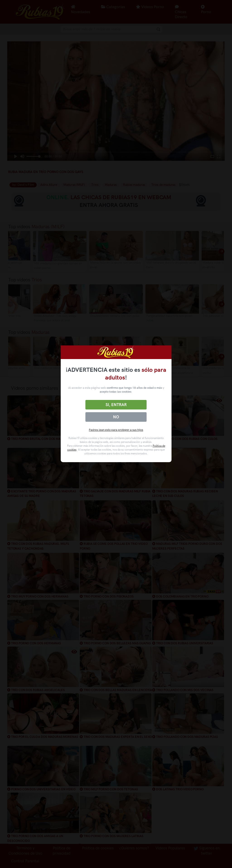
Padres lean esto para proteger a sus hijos (116, 430)
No (116, 417)
